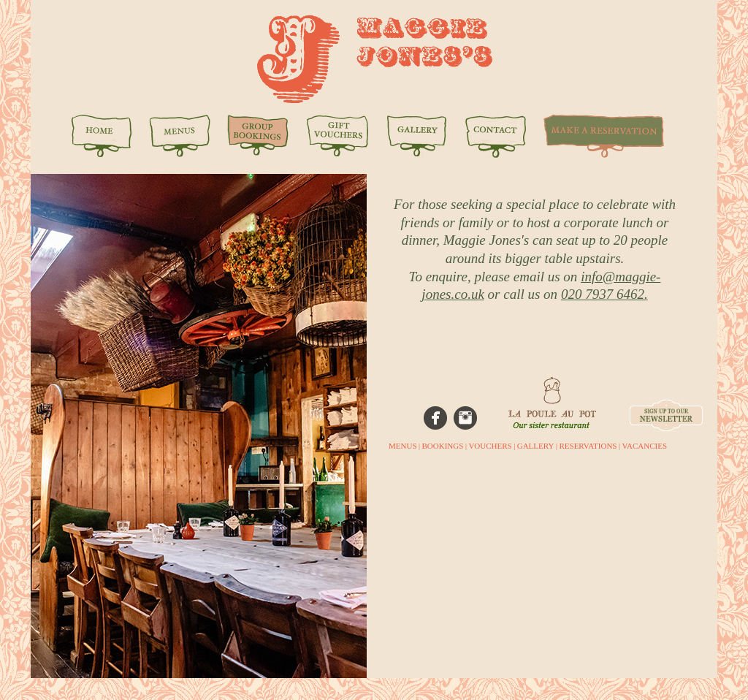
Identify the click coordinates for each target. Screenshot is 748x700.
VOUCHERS (490, 446)
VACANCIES (644, 446)
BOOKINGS (443, 446)
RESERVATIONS (588, 446)
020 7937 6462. (604, 294)
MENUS (403, 446)
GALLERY (536, 446)
